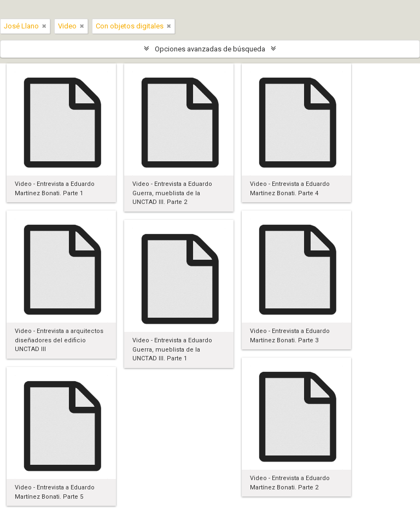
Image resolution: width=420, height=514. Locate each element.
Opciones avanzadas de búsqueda (210, 49)
